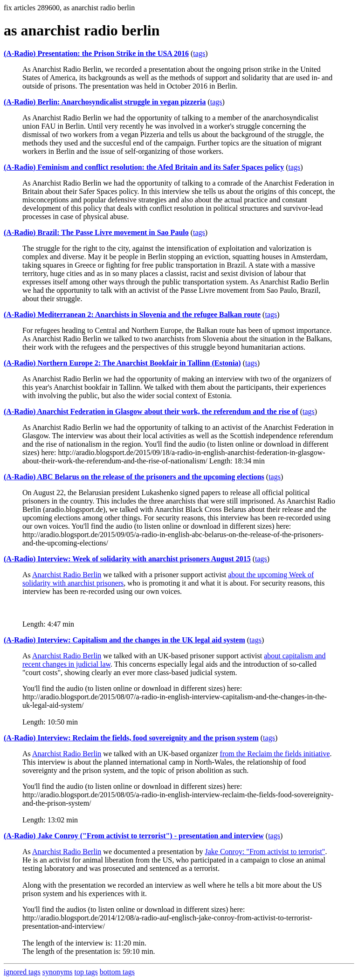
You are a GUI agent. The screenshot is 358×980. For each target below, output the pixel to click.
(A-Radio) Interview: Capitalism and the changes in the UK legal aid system (124, 640)
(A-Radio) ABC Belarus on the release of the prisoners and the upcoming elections (134, 477)
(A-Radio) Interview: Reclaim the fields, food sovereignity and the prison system (131, 738)
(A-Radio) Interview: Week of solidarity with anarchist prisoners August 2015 (127, 559)
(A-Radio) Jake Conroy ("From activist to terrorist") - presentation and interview (134, 836)
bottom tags (117, 972)
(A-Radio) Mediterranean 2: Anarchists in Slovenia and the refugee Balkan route (132, 314)
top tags (86, 972)
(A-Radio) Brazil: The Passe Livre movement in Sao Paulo (96, 232)
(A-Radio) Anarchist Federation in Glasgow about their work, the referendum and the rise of (151, 411)
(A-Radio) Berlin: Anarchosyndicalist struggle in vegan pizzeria (105, 102)
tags (199, 53)
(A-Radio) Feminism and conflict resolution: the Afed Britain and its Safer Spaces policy (144, 167)
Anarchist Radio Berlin (67, 575)
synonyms (58, 972)
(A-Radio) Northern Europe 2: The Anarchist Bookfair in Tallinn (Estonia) (122, 363)
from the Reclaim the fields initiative (275, 754)
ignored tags (22, 972)
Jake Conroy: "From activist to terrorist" (265, 852)
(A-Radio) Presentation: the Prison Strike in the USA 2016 (96, 53)
